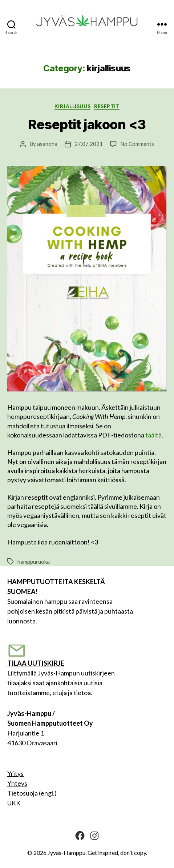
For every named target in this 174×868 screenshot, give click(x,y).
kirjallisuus (72, 106)
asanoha (47, 144)
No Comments (137, 144)
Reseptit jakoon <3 (87, 124)
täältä (153, 435)
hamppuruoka (34, 562)
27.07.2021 (89, 144)
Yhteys (17, 783)
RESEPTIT (107, 106)
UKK (14, 803)
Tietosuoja (23, 793)
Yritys (15, 773)
